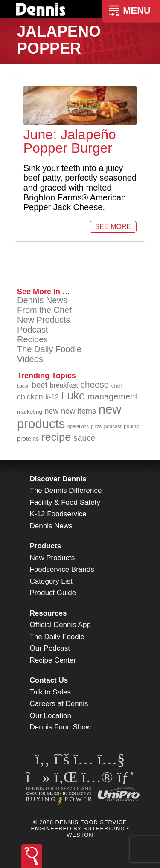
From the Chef (44, 310)
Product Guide (53, 593)
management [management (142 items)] (112, 396)
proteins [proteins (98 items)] (28, 439)
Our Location (51, 716)
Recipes (32, 339)
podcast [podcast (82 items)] (113, 426)
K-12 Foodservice (58, 514)
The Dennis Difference (66, 490)
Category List (51, 581)
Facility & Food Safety (65, 502)
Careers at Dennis (59, 704)
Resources (48, 613)
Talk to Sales (50, 692)
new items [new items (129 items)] (79, 411)
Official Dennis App (60, 625)
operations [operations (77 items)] (78, 426)
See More (113, 227)
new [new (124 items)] (52, 411)
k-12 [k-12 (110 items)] (52, 397)
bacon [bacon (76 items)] (23, 386)
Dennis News (42, 300)
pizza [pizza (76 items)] (96, 426)
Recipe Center (53, 660)
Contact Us (49, 680)
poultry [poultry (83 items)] (131, 426)
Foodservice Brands (62, 569)
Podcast (32, 330)
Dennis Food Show (61, 727)
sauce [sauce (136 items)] (84, 438)
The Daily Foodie (49, 349)
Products (46, 546)
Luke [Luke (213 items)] (73, 396)
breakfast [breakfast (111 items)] (64, 385)
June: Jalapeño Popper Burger (70, 141)
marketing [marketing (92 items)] (30, 412)
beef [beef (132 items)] (40, 385)
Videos (30, 359)
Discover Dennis (58, 479)
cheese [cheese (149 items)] (95, 384)
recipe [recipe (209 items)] (56, 437)
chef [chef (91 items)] (117, 386)
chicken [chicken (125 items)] (30, 397)
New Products (44, 320)
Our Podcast (50, 648)
